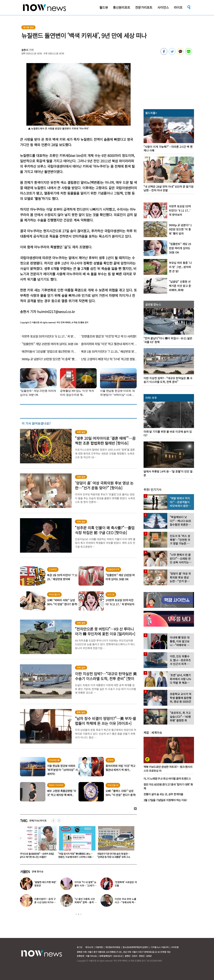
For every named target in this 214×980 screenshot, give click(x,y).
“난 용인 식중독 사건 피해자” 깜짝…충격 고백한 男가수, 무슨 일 (85, 902)
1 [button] (76, 914)
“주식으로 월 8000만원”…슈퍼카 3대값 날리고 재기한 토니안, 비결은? (75, 855)
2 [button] (79, 914)
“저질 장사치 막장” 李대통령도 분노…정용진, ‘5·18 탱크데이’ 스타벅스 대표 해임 (114, 857)
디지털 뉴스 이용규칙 (160, 947)
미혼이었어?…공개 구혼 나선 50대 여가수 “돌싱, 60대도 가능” (45, 902)
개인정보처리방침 (113, 947)
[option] (37, 843)
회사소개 (89, 947)
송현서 (25, 50)
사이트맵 (175, 947)
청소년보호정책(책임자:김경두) (135, 947)
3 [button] (81, 914)
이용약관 (99, 947)
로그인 (80, 947)
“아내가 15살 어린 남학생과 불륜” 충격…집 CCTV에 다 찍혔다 (35, 855)
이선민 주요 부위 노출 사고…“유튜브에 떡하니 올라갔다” (125, 902)
